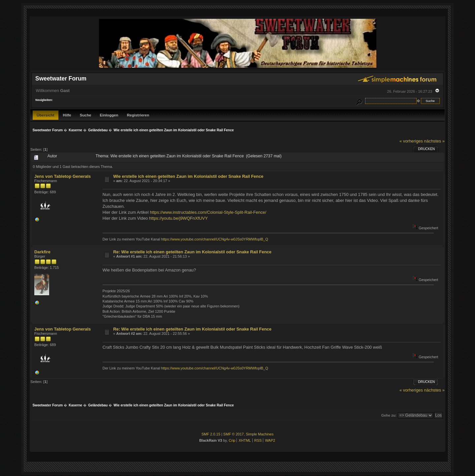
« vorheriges (411, 141)
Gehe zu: (389, 415)
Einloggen (109, 115)
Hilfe (67, 115)
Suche (86, 115)
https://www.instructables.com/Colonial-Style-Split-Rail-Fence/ (208, 212)
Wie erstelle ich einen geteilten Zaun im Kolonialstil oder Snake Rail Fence (188, 176)
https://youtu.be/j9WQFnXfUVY (178, 218)
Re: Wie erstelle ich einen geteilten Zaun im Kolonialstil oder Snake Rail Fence (192, 252)
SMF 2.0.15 (211, 434)
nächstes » (434, 141)
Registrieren (138, 115)
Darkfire (42, 252)
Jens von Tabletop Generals (63, 176)
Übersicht (46, 115)
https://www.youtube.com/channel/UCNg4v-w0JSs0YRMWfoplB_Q (214, 239)
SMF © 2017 (234, 434)
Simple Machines (260, 434)
